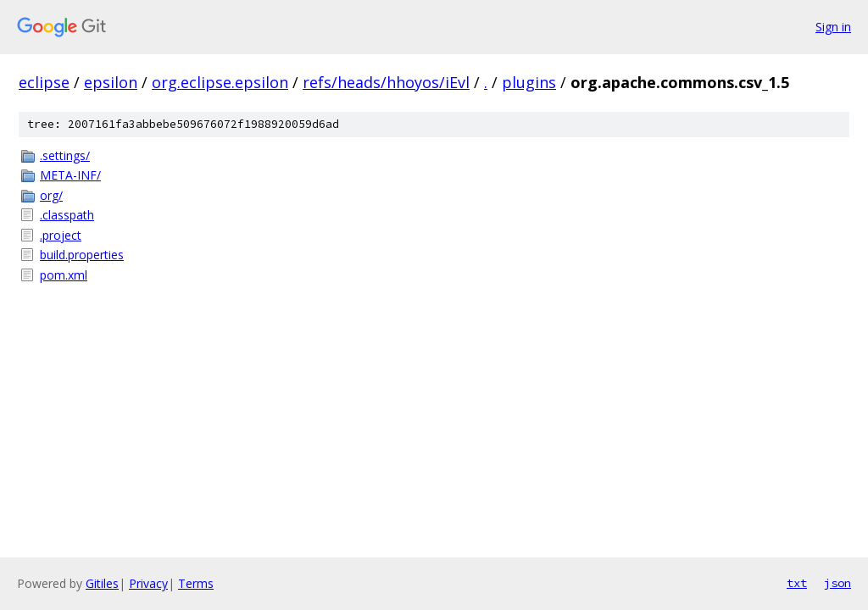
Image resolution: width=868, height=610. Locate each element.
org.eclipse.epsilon (220, 82)
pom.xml (64, 275)
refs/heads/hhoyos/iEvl (386, 82)
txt (797, 583)
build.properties (82, 255)
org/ (51, 195)
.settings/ (65, 155)
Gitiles (102, 583)
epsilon (111, 82)
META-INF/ (70, 175)
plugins (529, 82)
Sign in (833, 27)
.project (61, 235)
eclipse (44, 82)
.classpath (67, 215)
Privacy (148, 583)
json (837, 583)
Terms (196, 583)
